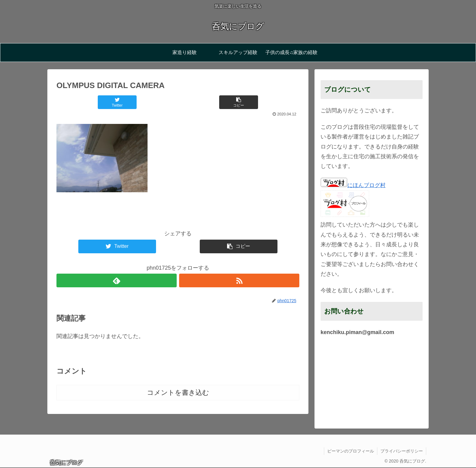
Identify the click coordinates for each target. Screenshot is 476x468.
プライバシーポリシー (402, 451)
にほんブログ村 (353, 185)
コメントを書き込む (178, 393)
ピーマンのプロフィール (351, 451)
